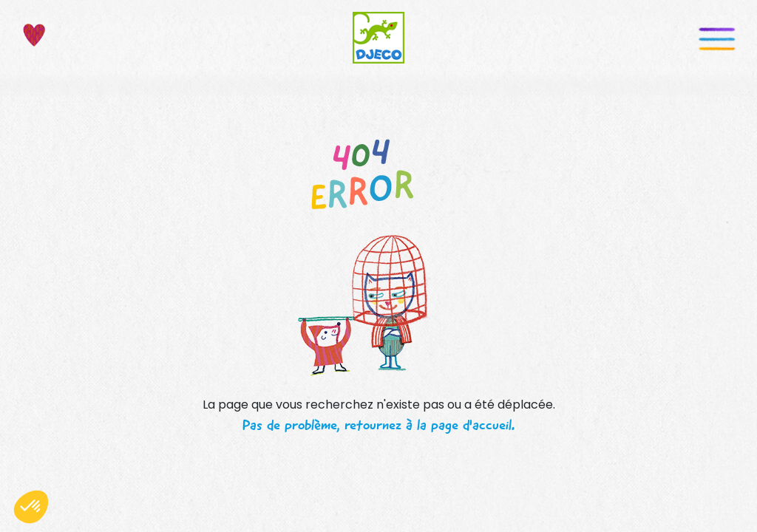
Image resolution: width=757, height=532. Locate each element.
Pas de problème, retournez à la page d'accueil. (378, 425)
